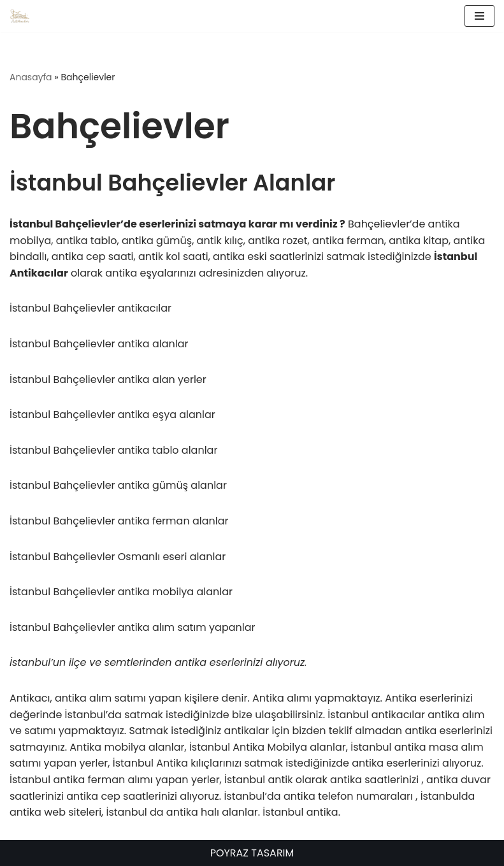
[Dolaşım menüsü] (479, 16)
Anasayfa (31, 77)
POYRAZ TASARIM (252, 853)
